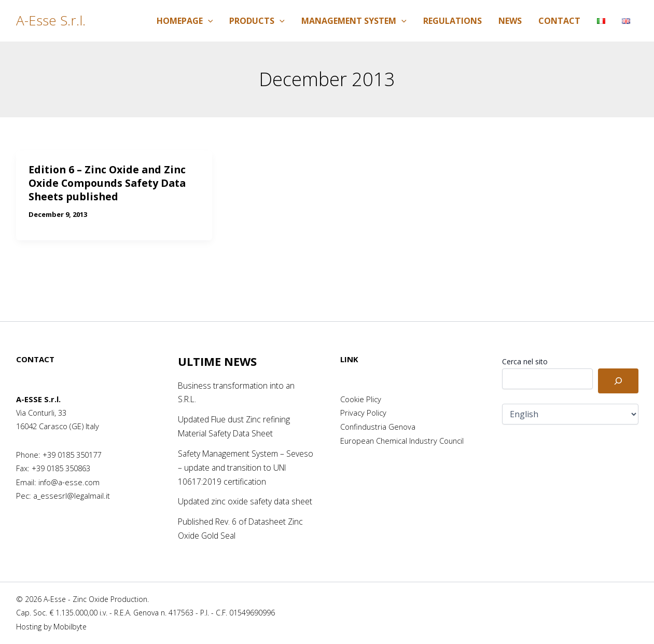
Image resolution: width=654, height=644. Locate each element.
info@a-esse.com (69, 470)
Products (257, 21)
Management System (354, 21)
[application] (208, 21)
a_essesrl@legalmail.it (72, 484)
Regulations (453, 21)
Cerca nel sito (525, 350)
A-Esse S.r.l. (51, 20)
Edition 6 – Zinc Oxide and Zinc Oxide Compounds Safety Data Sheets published (110, 183)
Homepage (185, 21)
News (510, 21)
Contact (559, 21)
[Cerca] (618, 369)
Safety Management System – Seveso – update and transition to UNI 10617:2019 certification (240, 455)
